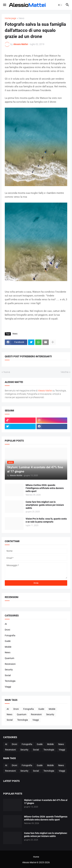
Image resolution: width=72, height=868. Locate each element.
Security (9, 670)
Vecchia (65, 372)
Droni (7, 630)
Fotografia (10, 635)
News (21, 18)
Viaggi (8, 687)
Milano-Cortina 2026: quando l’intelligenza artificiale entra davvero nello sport (45, 488)
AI (6, 624)
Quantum (9, 658)
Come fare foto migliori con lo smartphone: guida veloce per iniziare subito (45, 505)
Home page (10, 18)
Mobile (8, 647)
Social (8, 675)
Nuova (7, 372)
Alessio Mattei (21, 44)
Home (36, 857)
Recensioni (10, 664)
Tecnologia (10, 681)
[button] (4, 5)
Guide (8, 641)
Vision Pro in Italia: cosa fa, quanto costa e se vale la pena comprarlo (46, 520)
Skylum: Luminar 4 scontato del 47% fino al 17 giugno (46, 802)
